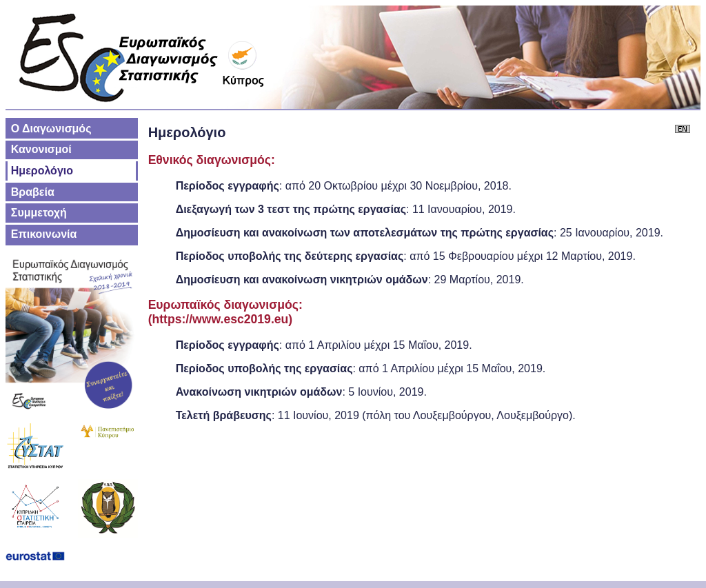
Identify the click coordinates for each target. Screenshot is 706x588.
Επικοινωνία (44, 234)
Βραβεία (33, 192)
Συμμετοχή (39, 213)
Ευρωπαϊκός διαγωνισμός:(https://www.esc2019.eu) (225, 312)
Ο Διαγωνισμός (51, 129)
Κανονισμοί (41, 149)
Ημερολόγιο (42, 171)
